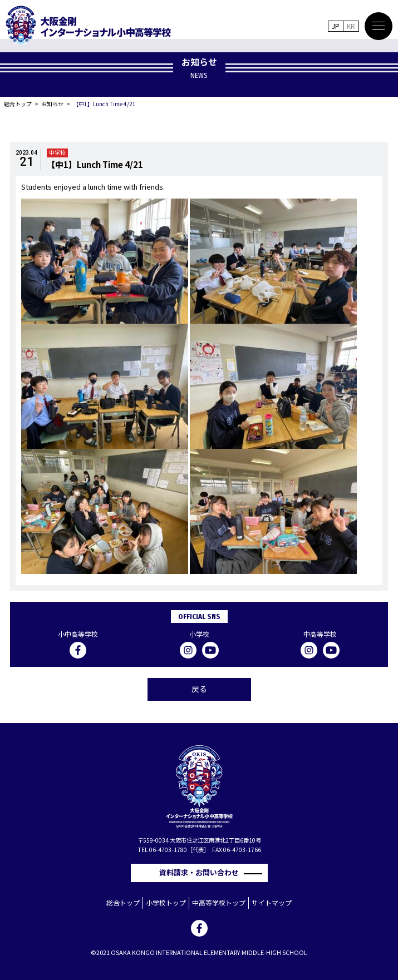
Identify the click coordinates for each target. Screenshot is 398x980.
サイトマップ (272, 902)
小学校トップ (166, 902)
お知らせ (52, 104)
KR (351, 26)
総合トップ (18, 104)
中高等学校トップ (219, 902)
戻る (199, 689)
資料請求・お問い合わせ (203, 872)
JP (336, 26)
